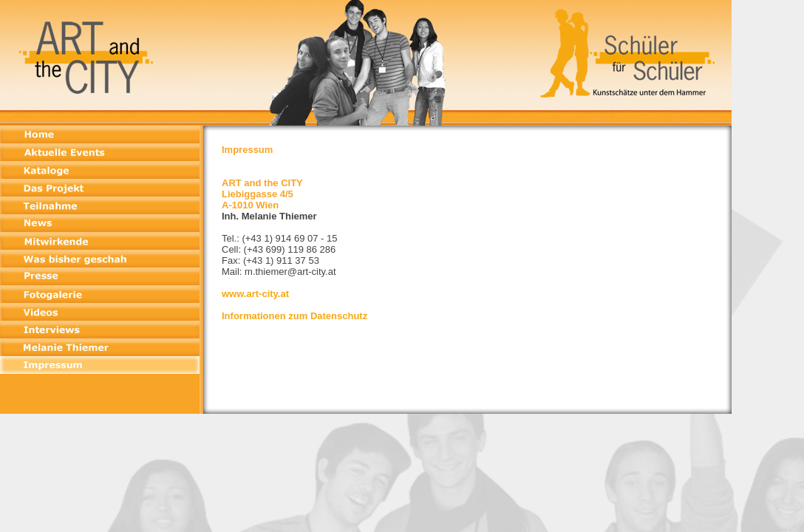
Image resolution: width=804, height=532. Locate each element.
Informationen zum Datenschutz (294, 316)
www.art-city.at (255, 294)
